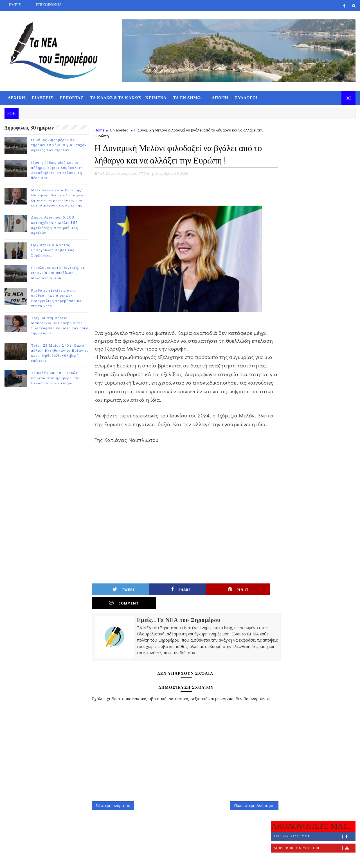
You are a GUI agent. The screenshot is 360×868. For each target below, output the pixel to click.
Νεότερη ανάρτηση (113, 807)
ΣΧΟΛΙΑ (342, 184)
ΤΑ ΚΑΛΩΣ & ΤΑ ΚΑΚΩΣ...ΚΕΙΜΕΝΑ (128, 98)
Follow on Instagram (315, 167)
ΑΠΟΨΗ (220, 98)
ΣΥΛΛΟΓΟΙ (246, 98)
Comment (250, 599)
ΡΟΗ (286, 184)
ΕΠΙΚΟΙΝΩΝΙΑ (49, 5)
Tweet (117, 599)
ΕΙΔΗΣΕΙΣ (42, 98)
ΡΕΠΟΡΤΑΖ (72, 98)
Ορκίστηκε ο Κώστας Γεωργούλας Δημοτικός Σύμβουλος (52, 251)
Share (161, 599)
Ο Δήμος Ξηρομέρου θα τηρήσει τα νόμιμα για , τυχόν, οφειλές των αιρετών (59, 146)
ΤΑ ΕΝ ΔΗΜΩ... (189, 98)
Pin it (206, 599)
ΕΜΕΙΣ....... (18, 5)
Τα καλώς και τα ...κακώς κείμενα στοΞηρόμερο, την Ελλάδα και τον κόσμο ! (56, 379)
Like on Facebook (315, 144)
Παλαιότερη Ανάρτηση (242, 807)
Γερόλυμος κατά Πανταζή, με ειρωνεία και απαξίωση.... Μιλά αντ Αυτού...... (58, 274)
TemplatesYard (52, 859)
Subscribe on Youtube (315, 155)
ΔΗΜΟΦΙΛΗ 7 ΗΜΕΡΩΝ (313, 186)
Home (99, 131)
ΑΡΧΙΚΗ (16, 98)
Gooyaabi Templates (115, 859)
